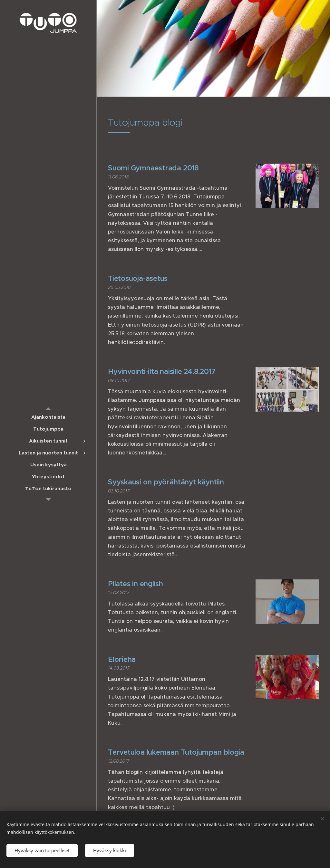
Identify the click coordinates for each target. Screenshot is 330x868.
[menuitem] (48, 417)
